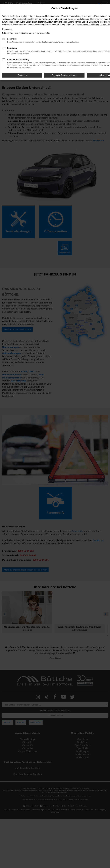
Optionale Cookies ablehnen (64, 75)
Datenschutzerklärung (89, 25)
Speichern (22, 75)
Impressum (7, 29)
